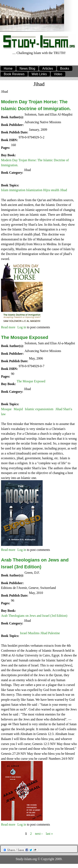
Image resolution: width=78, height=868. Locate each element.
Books (65, 68)
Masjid (18, 409)
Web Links (39, 74)
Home (8, 68)
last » (49, 833)
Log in (22, 327)
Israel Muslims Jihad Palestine (40, 633)
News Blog (27, 68)
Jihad (27, 170)
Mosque (6, 409)
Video (58, 74)
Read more (8, 327)
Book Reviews (14, 74)
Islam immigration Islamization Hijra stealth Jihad (34, 190)
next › (39, 833)
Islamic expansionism (39, 409)
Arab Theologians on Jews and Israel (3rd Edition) (34, 616)
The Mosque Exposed (25, 337)
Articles (48, 68)
